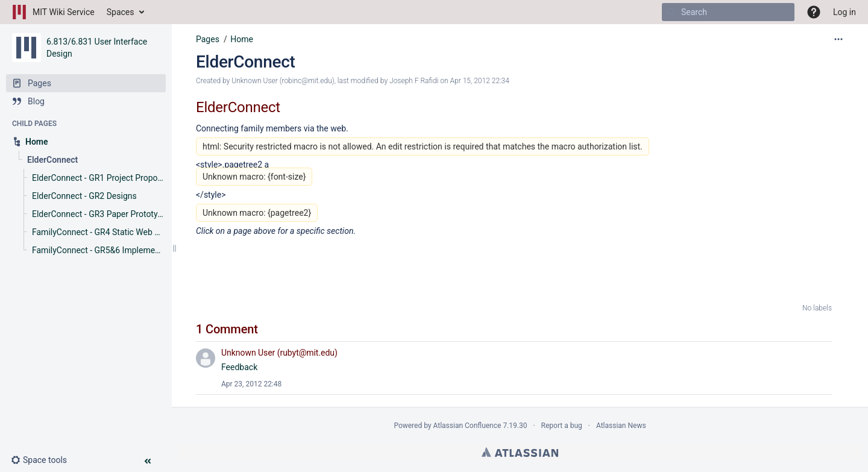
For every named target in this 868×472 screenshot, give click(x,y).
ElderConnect (246, 62)
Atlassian (520, 452)
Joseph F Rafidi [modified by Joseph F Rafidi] (414, 81)
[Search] (671, 12)
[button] (44, 460)
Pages (208, 39)
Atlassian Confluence (467, 426)
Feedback (239, 367)
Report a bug (562, 426)
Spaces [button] (121, 12)
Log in (844, 12)
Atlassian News (621, 426)
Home (242, 39)
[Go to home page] (53, 12)
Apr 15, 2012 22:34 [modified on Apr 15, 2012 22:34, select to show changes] (480, 81)
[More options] (838, 39)
